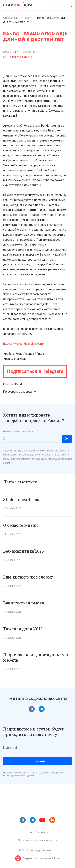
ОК (67, 439)
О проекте (42, 832)
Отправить (38, 761)
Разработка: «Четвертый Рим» (41, 858)
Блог (30, 832)
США (16, 52)
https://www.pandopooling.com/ (24, 344)
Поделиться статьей (18, 57)
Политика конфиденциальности (38, 840)
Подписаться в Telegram (35, 371)
